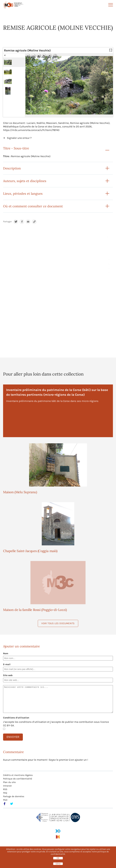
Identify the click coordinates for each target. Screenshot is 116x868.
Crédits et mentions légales (18, 775)
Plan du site (9, 782)
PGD (5, 800)
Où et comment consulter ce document (33, 206)
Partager (7, 222)
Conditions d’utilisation (16, 718)
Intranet (7, 786)
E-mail (7, 664)
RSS (5, 789)
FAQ (5, 793)
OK (58, 858)
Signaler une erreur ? (19, 138)
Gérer (58, 864)
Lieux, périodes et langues (23, 194)
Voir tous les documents (58, 623)
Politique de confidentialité (18, 779)
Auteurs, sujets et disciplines (25, 181)
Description (12, 168)
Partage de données (14, 796)
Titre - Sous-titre (16, 148)
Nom (6, 653)
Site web (8, 675)
